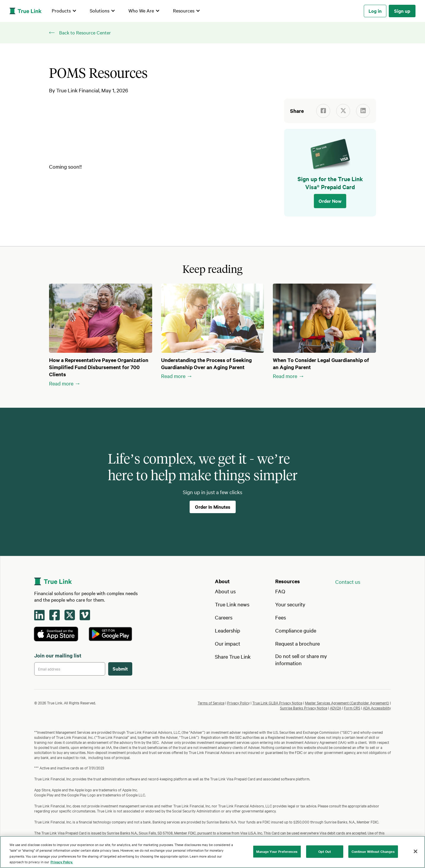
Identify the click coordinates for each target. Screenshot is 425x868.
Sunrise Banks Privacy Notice (304, 708)
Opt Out (325, 851)
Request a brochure (297, 643)
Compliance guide (296, 630)
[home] (26, 11)
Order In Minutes (213, 507)
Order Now (330, 201)
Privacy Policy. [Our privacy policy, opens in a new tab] (62, 862)
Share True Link (233, 656)
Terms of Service (211, 703)
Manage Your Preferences (277, 851)
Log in (375, 11)
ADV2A (336, 708)
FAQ (280, 591)
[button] (64, 11)
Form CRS (352, 708)
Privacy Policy (238, 703)
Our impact (228, 643)
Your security (290, 604)
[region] (212, 852)
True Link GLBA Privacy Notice (277, 703)
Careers (224, 617)
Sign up (402, 11)
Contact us (348, 582)
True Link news (232, 604)
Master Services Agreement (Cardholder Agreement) (347, 703)
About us (225, 591)
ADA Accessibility (377, 708)
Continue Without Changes (373, 851)
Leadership (228, 630)
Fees (281, 617)
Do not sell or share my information (301, 659)
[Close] (415, 851)
